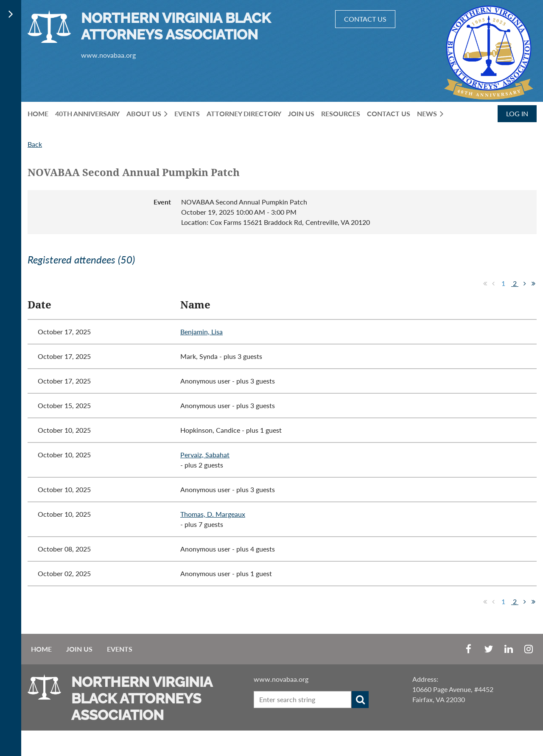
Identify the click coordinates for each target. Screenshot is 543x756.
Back (35, 144)
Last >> (533, 283)
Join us (79, 649)
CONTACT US (365, 19)
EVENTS (120, 649)
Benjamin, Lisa (202, 332)
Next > (525, 283)
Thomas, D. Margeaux (213, 514)
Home (41, 649)
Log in (517, 113)
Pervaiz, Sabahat (205, 455)
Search (360, 700)
